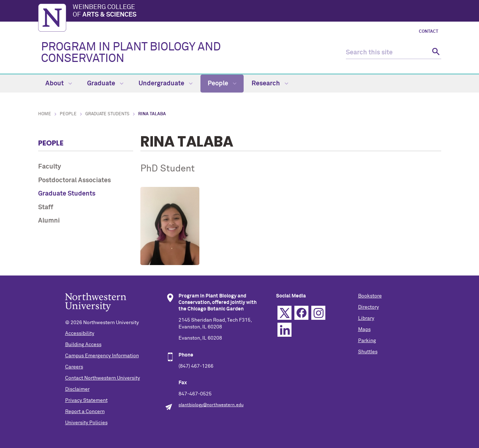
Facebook (301, 313)
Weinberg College (257, 12)
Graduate (105, 84)
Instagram (318, 313)
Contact (429, 32)
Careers (74, 367)
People (222, 84)
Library (366, 318)
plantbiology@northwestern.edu (211, 405)
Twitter (284, 313)
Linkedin (284, 330)
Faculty (50, 167)
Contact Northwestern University (103, 378)
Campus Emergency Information (102, 356)
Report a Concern (85, 412)
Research (270, 84)
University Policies (86, 423)
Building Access (83, 345)
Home (45, 114)
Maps (364, 330)
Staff (46, 207)
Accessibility (80, 333)
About (59, 84)
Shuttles (368, 352)
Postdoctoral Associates (74, 180)
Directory (369, 307)
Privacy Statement (86, 400)
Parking (367, 341)
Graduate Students (107, 114)
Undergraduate (166, 84)
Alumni (49, 221)
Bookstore (370, 296)
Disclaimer (77, 389)
